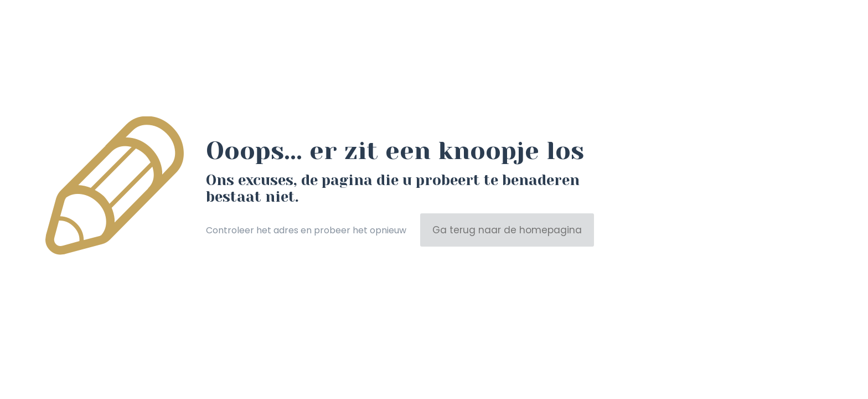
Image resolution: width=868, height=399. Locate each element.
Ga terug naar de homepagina (507, 230)
